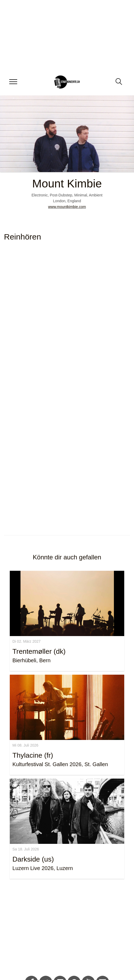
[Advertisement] (65, 928)
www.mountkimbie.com (67, 207)
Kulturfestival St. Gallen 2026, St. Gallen (60, 764)
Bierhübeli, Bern (31, 660)
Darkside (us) (33, 859)
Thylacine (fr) (33, 755)
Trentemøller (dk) (39, 651)
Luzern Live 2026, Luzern (43, 868)
